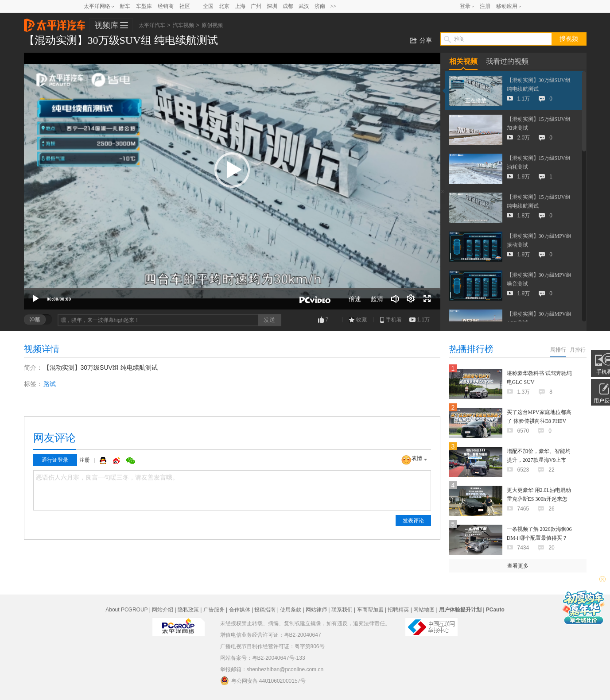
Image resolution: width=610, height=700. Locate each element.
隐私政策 (188, 610)
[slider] (232, 289)
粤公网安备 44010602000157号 (263, 681)
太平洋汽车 (54, 23)
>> (334, 6)
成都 (288, 6)
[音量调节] (395, 299)
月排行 (578, 350)
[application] (232, 181)
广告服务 (214, 610)
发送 (269, 320)
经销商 (166, 6)
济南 (320, 6)
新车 (125, 6)
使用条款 (291, 610)
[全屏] (427, 299)
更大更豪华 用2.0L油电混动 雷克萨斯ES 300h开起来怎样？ (539, 499)
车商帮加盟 (370, 610)
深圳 (272, 6)
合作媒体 (240, 610)
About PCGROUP (126, 610)
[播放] (35, 299)
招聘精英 (398, 610)
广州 (256, 6)
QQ (104, 460)
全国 (208, 6)
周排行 (558, 350)
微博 (117, 460)
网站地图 (424, 610)
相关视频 (463, 61)
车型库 (144, 6)
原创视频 (212, 25)
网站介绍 (163, 610)
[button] (232, 170)
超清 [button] (377, 299)
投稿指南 (265, 610)
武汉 (304, 6)
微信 (131, 460)
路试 (50, 384)
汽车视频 (183, 25)
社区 (185, 6)
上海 (240, 6)
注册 (485, 6)
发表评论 (413, 521)
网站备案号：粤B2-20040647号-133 (263, 658)
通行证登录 (55, 460)
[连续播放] (411, 299)
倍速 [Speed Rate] (355, 299)
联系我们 (342, 610)
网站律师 (316, 610)
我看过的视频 (507, 61)
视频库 (106, 25)
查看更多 (518, 566)
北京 (224, 6)
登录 (465, 6)
